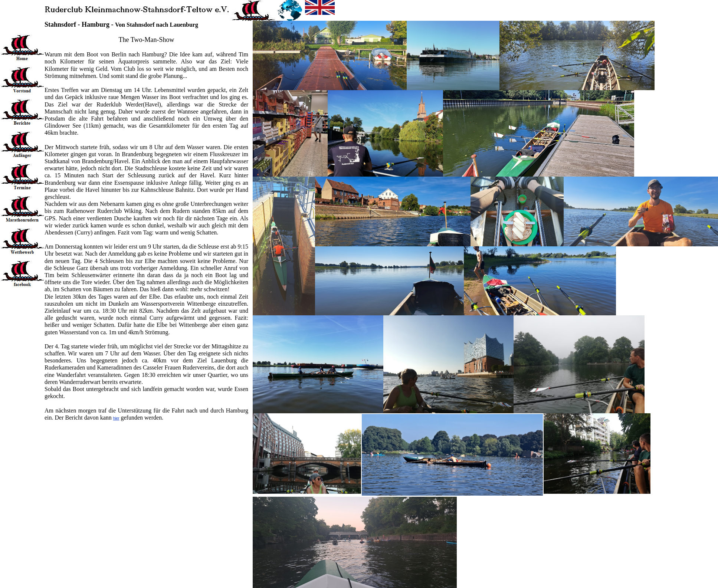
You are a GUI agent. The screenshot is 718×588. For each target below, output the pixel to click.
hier (116, 418)
